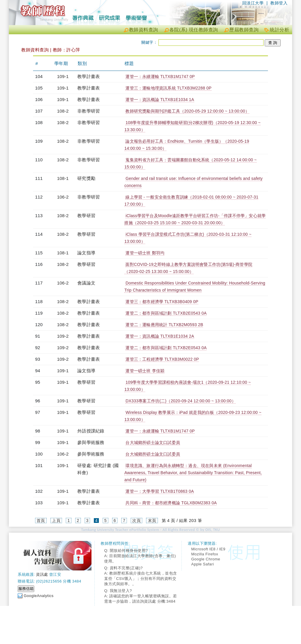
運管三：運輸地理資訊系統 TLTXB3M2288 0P (168, 88)
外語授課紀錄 (91, 431)
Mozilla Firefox (205, 554)
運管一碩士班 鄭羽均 (145, 253)
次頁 (136, 521)
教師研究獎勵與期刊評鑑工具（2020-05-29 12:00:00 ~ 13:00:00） (187, 111)
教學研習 (86, 216)
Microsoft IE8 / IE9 (208, 549)
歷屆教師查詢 (244, 30)
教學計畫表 (89, 76)
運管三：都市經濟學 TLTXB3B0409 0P (162, 302)
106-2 (63, 197)
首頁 (41, 521)
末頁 (152, 521)
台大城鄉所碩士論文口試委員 (153, 443)
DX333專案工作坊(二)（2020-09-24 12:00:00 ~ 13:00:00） (181, 401)
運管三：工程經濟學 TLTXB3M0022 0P (162, 359)
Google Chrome (206, 559)
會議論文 (86, 283)
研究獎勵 (86, 178)
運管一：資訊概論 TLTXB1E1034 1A (160, 100)
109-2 (63, 336)
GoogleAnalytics (39, 596)
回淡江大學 (253, 3)
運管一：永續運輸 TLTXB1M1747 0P (160, 77)
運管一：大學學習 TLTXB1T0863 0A (160, 491)
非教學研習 (89, 111)
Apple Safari (203, 564)
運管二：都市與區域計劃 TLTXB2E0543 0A (166, 313)
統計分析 (279, 30)
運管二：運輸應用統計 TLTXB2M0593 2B (164, 325)
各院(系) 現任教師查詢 (194, 30)
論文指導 (86, 253)
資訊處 (42, 574)
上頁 (56, 521)
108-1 (63, 178)
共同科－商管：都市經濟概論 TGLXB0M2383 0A (171, 503)
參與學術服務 (91, 442)
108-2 (63, 111)
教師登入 (279, 3)
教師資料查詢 (144, 30)
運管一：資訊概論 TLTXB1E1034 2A (160, 336)
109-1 (63, 76)
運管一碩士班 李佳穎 (145, 371)
